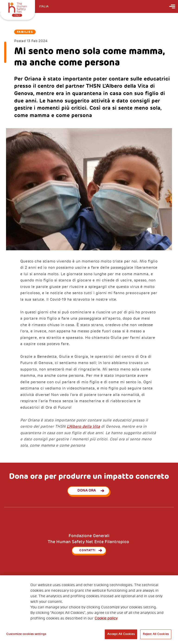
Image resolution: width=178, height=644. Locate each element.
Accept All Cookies (121, 634)
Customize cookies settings (26, 634)
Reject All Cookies (156, 634)
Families (25, 32)
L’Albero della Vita (83, 426)
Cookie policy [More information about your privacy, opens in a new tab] (106, 618)
